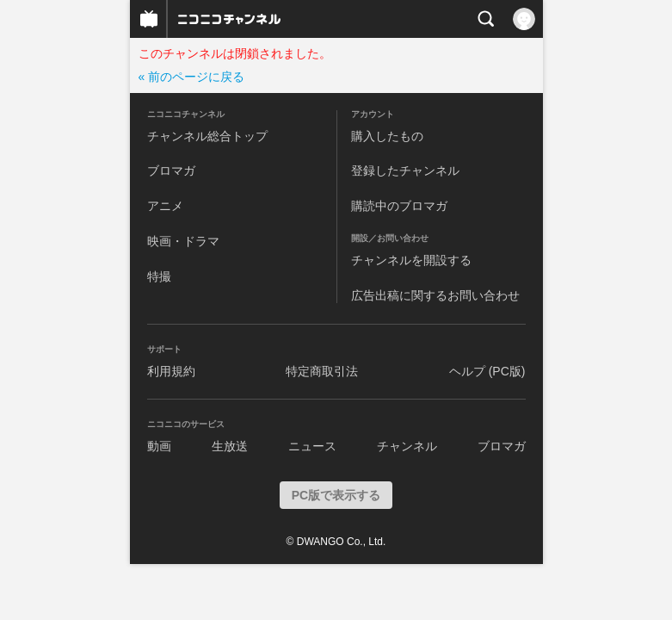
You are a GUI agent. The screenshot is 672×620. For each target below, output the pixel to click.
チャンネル (407, 446)
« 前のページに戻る (192, 77)
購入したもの (387, 136)
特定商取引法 (322, 371)
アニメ (165, 206)
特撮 (159, 276)
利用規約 (171, 371)
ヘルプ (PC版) (487, 371)
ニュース (312, 446)
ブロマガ (171, 170)
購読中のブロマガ (399, 206)
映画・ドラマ (183, 241)
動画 (159, 446)
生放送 (230, 446)
